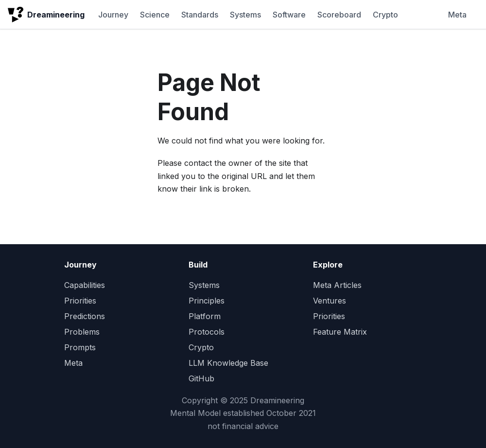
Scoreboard (339, 15)
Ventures (330, 301)
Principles (207, 301)
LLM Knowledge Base (228, 363)
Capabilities (85, 285)
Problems (82, 332)
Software (289, 15)
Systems (245, 15)
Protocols (207, 332)
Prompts (80, 347)
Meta (457, 15)
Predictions (85, 316)
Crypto (385, 15)
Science (155, 15)
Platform (205, 316)
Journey (113, 15)
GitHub (201, 378)
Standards (200, 15)
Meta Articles (337, 285)
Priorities (80, 301)
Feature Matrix (340, 332)
